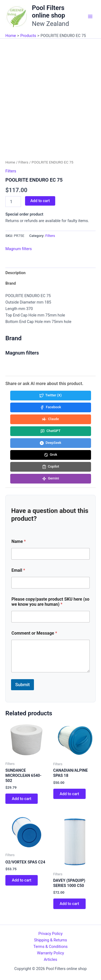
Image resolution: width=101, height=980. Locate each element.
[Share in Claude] (51, 419)
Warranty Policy (50, 953)
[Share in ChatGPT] (51, 431)
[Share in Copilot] (51, 467)
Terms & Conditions (50, 947)
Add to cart (40, 201)
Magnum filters (19, 249)
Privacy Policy (51, 934)
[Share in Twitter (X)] (51, 396)
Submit (22, 685)
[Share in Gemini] (51, 479)
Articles (51, 959)
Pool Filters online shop (49, 12)
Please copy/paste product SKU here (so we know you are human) (50, 602)
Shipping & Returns (50, 940)
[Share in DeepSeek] (51, 443)
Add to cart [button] (22, 799)
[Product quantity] (13, 202)
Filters (23, 162)
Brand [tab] (11, 283)
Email (18, 570)
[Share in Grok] (51, 455)
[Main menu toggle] (90, 16)
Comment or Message (34, 633)
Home (10, 162)
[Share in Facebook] (51, 407)
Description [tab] (15, 273)
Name (18, 541)
